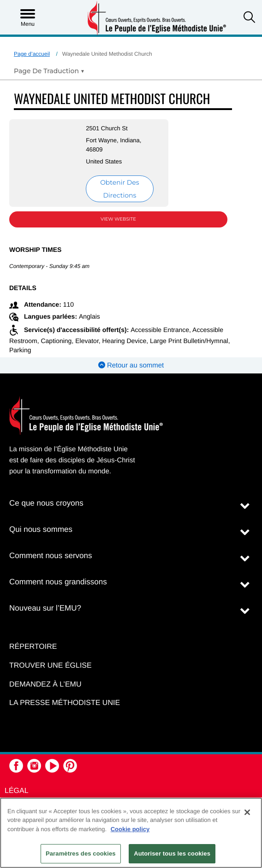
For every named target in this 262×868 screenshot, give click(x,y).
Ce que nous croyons (46, 503)
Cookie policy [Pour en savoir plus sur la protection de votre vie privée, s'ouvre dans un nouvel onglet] (130, 829)
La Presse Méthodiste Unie (65, 703)
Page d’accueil (32, 54)
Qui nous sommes (41, 529)
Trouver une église (51, 666)
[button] (249, 18)
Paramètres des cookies (81, 853)
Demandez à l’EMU (45, 684)
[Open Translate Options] (49, 71)
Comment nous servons (51, 556)
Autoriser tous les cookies (172, 853)
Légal (17, 791)
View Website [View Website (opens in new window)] (118, 219)
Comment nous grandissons (58, 582)
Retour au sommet (131, 365)
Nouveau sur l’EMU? (45, 608)
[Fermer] (247, 812)
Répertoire (33, 647)
